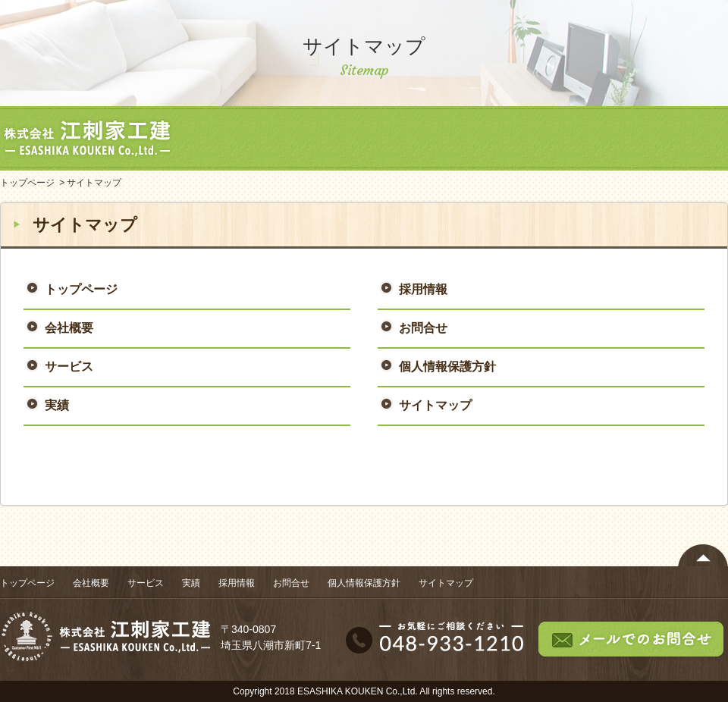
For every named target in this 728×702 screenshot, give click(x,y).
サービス (409, 138)
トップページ (227, 138)
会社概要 (318, 138)
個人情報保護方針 (447, 367)
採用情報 (591, 138)
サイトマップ (435, 405)
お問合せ (682, 138)
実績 (500, 138)
